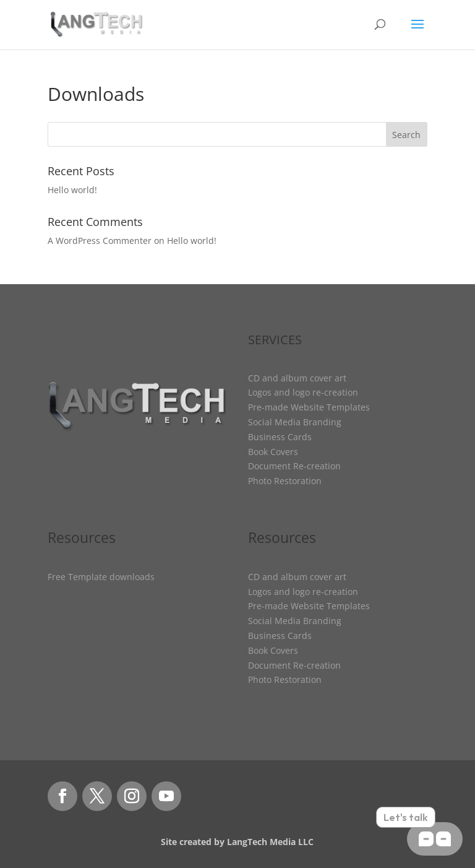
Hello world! (72, 190)
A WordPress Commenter (100, 241)
